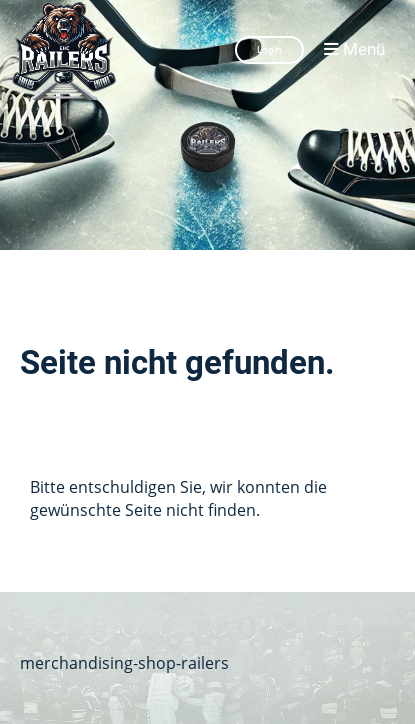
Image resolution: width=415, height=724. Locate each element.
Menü (354, 49)
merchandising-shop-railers (124, 663)
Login (269, 49)
